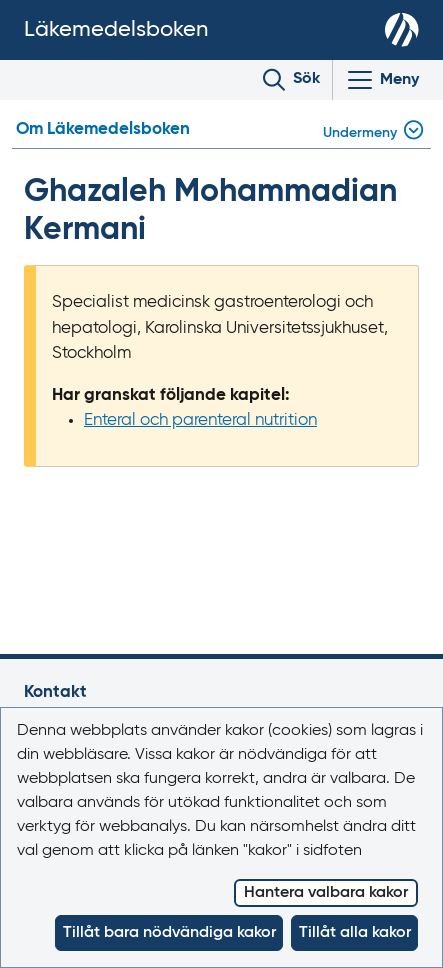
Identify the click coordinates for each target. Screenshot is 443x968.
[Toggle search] (291, 80)
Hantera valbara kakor (326, 893)
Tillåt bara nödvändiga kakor (169, 933)
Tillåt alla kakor (355, 933)
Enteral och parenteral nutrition (200, 420)
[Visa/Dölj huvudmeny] (382, 80)
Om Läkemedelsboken (103, 129)
